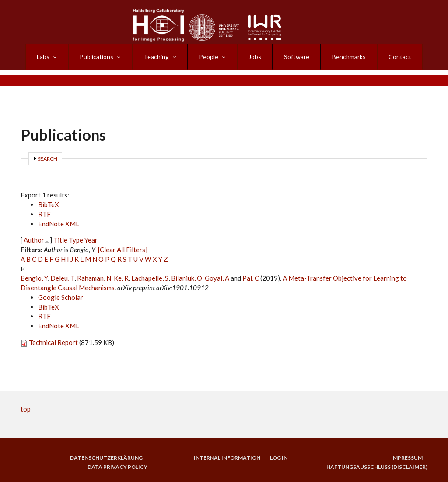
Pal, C (251, 278)
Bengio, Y (34, 278)
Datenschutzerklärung (106, 458)
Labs (43, 57)
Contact (400, 57)
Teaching (156, 57)
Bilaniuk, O (187, 278)
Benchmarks (349, 57)
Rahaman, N (94, 278)
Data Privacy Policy (117, 467)
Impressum (407, 458)
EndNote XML (59, 224)
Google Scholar (61, 297)
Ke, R (121, 278)
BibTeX (49, 204)
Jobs (255, 57)
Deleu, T (62, 278)
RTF (44, 214)
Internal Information (227, 458)
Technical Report (53, 342)
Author (34, 240)
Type (76, 240)
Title (60, 240)
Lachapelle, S (150, 278)
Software (297, 57)
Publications (96, 57)
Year (91, 240)
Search (47, 159)
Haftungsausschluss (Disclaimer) (377, 467)
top (26, 409)
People (209, 57)
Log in (279, 458)
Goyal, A (217, 278)
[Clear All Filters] (123, 250)
